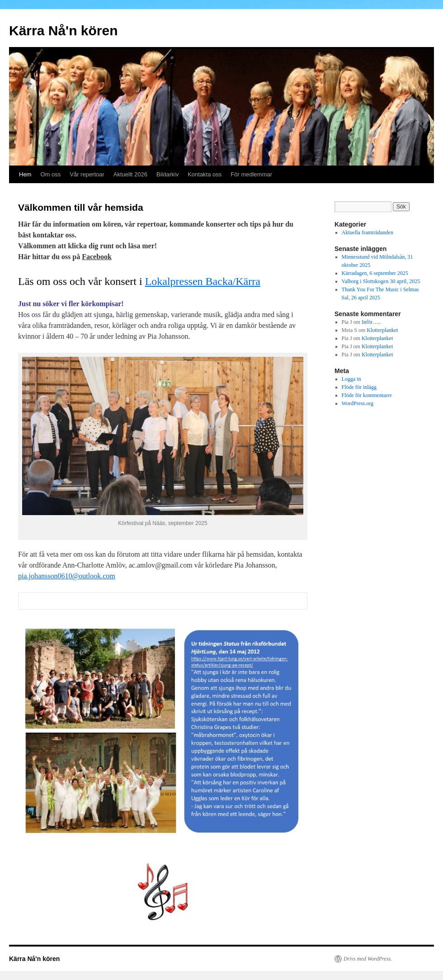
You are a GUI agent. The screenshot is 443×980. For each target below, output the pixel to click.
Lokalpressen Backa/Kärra (203, 281)
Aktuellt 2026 (130, 174)
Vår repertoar (87, 174)
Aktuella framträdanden (368, 232)
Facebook (97, 257)
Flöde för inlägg (359, 387)
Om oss (50, 174)
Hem (25, 174)
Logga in (351, 379)
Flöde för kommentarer (367, 395)
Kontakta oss (205, 174)
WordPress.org (358, 403)
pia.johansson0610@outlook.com (67, 576)
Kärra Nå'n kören (64, 31)
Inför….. (371, 322)
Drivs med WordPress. (368, 959)
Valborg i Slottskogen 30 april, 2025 (381, 281)
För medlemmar (251, 174)
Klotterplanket (382, 330)
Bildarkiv (167, 174)
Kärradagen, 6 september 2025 (375, 273)
